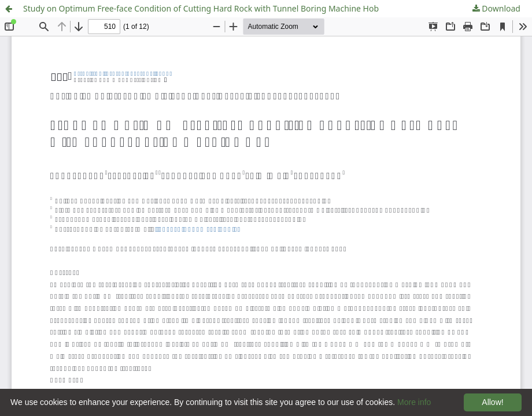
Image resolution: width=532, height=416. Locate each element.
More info (414, 402)
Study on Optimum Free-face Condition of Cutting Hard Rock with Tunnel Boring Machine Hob (201, 8)
